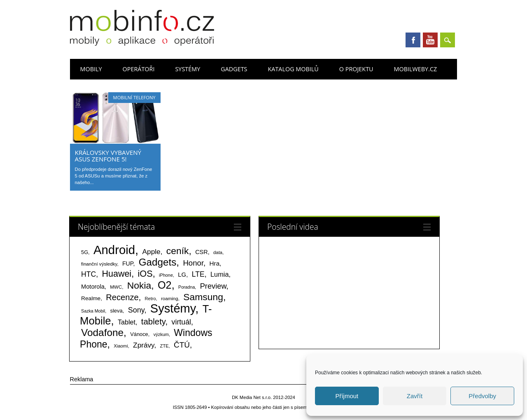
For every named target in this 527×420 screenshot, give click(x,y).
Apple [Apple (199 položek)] (152, 252)
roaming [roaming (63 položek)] (170, 299)
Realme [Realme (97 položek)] (91, 298)
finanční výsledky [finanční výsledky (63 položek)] (99, 264)
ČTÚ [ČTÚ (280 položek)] (182, 345)
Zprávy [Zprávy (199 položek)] (143, 345)
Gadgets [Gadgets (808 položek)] (158, 262)
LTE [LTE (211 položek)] (198, 274)
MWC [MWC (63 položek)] (116, 287)
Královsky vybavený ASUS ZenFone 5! (108, 156)
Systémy (188, 69)
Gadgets (234, 69)
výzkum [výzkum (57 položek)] (161, 334)
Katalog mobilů (293, 69)
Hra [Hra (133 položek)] (215, 263)
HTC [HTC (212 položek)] (89, 274)
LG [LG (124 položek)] (182, 274)
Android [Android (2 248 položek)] (114, 250)
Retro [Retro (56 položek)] (150, 299)
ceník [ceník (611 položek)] (178, 251)
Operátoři (139, 69)
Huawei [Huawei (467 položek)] (117, 274)
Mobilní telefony (134, 97)
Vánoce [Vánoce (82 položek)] (139, 334)
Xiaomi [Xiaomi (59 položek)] (121, 346)
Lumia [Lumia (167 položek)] (220, 274)
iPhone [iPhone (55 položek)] (166, 275)
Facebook (413, 40)
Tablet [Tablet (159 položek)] (127, 322)
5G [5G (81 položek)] (85, 252)
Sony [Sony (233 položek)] (136, 310)
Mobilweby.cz (416, 69)
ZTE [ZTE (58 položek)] (164, 346)
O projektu (356, 69)
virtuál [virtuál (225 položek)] (181, 322)
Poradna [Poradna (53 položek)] (187, 287)
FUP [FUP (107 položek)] (128, 264)
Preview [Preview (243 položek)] (213, 286)
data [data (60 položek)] (218, 252)
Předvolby (482, 396)
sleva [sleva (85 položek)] (116, 311)
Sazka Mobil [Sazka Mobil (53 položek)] (93, 311)
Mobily (91, 69)
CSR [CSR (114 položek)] (202, 252)
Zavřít (415, 396)
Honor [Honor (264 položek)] (193, 263)
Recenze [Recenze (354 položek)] (122, 297)
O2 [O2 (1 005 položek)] (165, 285)
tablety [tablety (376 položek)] (153, 321)
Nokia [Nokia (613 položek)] (139, 285)
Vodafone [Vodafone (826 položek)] (102, 332)
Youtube (430, 40)
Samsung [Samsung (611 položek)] (203, 297)
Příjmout (347, 396)
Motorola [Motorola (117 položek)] (93, 287)
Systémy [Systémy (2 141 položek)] (173, 308)
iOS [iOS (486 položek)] (145, 274)
